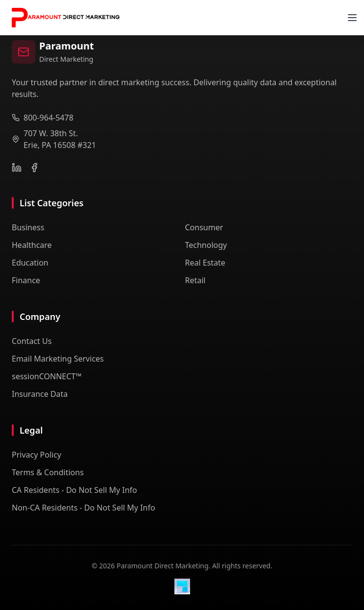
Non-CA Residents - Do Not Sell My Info (84, 508)
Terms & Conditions (48, 472)
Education (30, 263)
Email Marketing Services (58, 359)
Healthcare (32, 245)
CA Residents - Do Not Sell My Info (74, 490)
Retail (195, 280)
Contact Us (32, 341)
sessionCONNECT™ (47, 376)
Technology (206, 245)
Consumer (204, 227)
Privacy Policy (36, 455)
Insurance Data (40, 394)
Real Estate (205, 263)
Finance (26, 280)
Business (28, 227)
